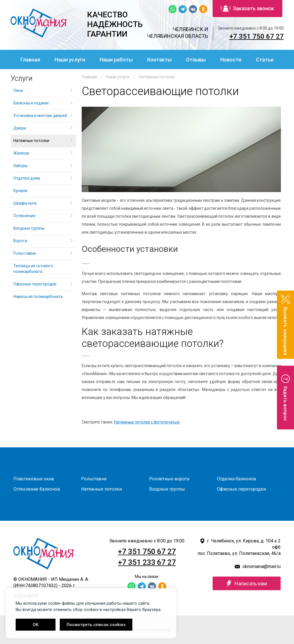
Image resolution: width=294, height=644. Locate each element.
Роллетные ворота (169, 479)
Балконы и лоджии (31, 103)
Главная (30, 60)
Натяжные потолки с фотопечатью (147, 422)
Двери (20, 128)
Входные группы (29, 228)
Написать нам (247, 583)
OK (36, 625)
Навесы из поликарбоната (38, 297)
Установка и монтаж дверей (41, 116)
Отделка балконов (237, 479)
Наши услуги (70, 60)
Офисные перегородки (35, 284)
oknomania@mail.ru (262, 566)
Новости (231, 60)
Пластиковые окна (34, 479)
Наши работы (116, 60)
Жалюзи (21, 153)
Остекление (24, 216)
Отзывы (196, 60)
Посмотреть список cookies (96, 625)
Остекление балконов (37, 489)
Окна (18, 90)
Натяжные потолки (157, 77)
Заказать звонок (247, 9)
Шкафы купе (25, 203)
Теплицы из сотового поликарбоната (33, 269)
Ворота (20, 241)
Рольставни (25, 253)
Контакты (159, 60)
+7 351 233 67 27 (147, 562)
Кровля (20, 191)
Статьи (265, 60)
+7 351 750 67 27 (257, 36)
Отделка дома (27, 178)
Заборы (20, 166)
